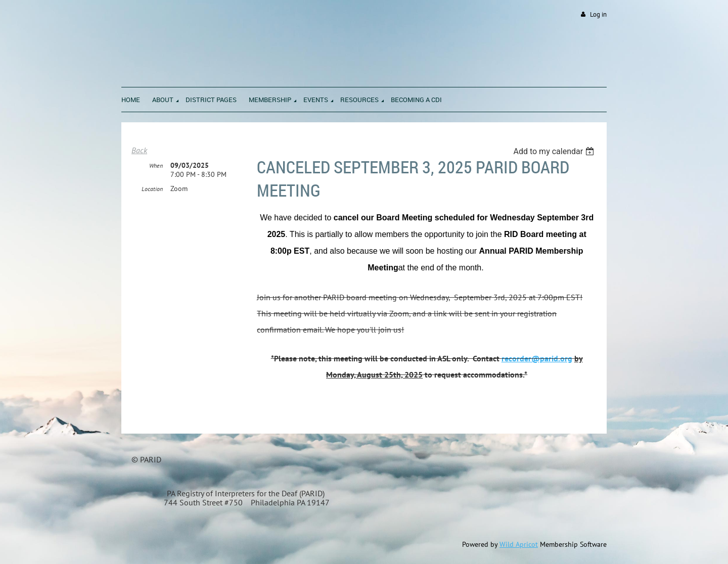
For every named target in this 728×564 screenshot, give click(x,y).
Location (152, 189)
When (156, 166)
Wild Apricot (519, 544)
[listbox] (555, 151)
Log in (598, 14)
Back (139, 150)
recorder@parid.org (537, 358)
